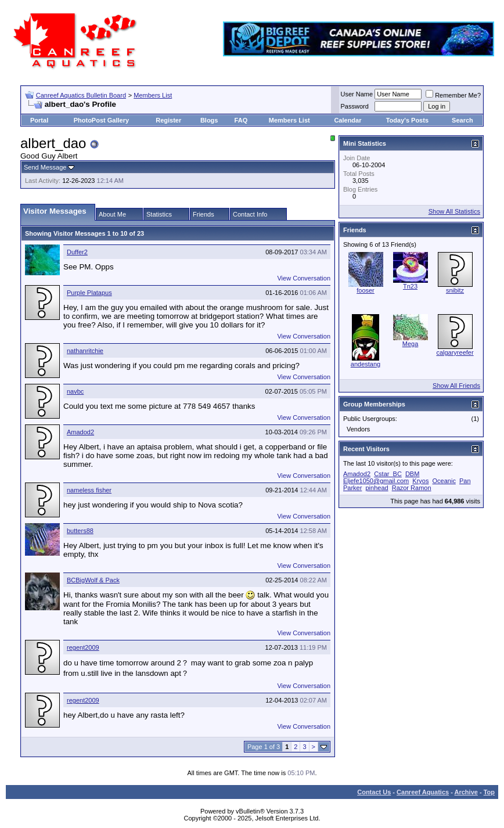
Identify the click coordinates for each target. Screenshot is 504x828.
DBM (412, 474)
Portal (39, 120)
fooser (366, 290)
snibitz (455, 290)
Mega (411, 344)
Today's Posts (407, 120)
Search (462, 120)
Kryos (420, 481)
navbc (75, 391)
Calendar (348, 120)
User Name (357, 94)
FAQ (241, 120)
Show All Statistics (454, 211)
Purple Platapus (89, 293)
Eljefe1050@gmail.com (376, 481)
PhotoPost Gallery (101, 120)
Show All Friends (456, 386)
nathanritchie (85, 351)
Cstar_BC (388, 474)
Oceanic (444, 481)
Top (489, 792)
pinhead (377, 488)
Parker (352, 488)
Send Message (45, 167)
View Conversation (304, 278)
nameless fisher (89, 490)
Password (355, 106)
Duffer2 (77, 252)
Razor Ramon (412, 488)
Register (168, 120)
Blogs (209, 120)
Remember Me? (453, 95)
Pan (465, 481)
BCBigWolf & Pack (93, 580)
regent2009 (83, 647)
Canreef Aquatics (423, 792)
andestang (366, 364)
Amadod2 (80, 432)
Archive (466, 792)
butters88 (80, 531)
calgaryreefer (455, 352)
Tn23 (410, 286)
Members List (153, 95)
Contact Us (374, 792)
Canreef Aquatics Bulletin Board (81, 95)
